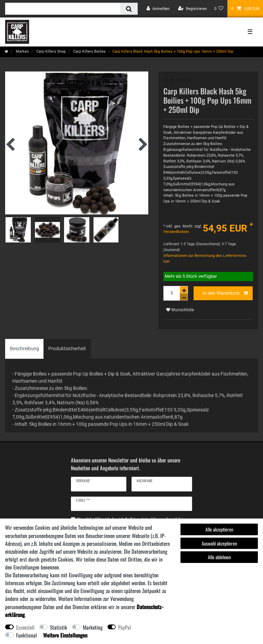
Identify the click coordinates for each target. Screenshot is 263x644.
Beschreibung (24, 349)
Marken (22, 51)
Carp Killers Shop (51, 51)
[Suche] (129, 9)
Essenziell (25, 627)
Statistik (59, 627)
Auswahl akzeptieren (219, 543)
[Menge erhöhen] (184, 290)
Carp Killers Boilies (89, 51)
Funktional (27, 635)
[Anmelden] (158, 9)
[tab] (24, 349)
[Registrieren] (192, 9)
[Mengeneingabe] (172, 293)
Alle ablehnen (219, 557)
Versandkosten (176, 232)
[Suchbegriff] (63, 9)
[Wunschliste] (219, 9)
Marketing (93, 627)
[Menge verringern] (184, 297)
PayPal (125, 627)
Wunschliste (180, 310)
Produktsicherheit (67, 349)
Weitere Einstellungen (65, 635)
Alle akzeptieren (219, 529)
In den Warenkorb (225, 293)
